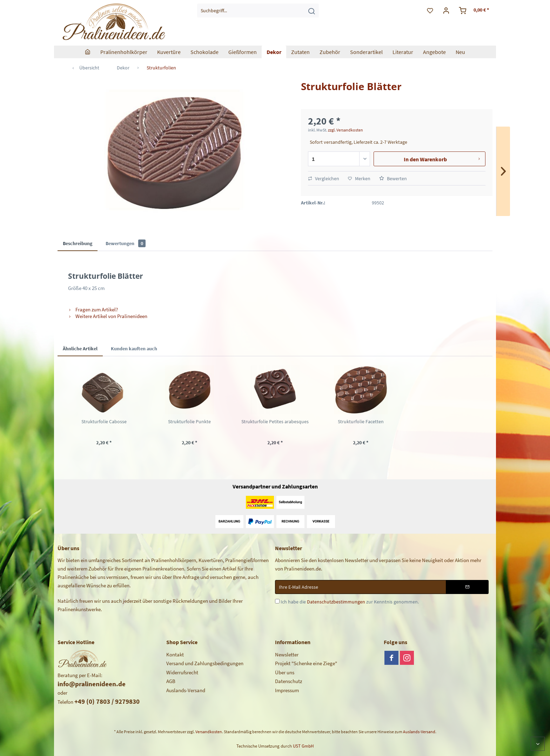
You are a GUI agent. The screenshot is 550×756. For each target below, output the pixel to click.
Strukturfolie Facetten (361, 421)
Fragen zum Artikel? (93, 309)
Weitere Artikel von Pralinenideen (108, 316)
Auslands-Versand (186, 690)
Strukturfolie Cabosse (104, 421)
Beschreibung (78, 243)
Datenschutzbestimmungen (336, 602)
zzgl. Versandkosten (346, 130)
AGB (171, 681)
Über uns (285, 672)
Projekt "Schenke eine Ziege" (306, 663)
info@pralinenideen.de (92, 684)
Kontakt (175, 654)
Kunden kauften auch (134, 349)
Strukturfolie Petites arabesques (275, 421)
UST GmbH (303, 746)
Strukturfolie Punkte (189, 421)
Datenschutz (289, 681)
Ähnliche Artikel (80, 349)
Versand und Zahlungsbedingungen (205, 663)
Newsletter (287, 654)
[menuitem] (258, 11)
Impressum (287, 690)
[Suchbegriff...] (258, 11)
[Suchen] (311, 11)
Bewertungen (126, 243)
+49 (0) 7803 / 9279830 (107, 701)
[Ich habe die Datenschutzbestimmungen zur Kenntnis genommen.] (277, 601)
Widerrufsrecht (182, 672)
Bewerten (393, 178)
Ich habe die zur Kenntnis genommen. (350, 602)
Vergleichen (324, 178)
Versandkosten (209, 732)
